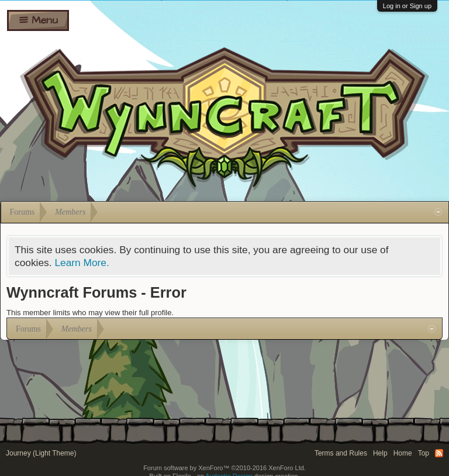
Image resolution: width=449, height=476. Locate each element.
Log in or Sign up (407, 6)
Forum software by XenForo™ (224, 468)
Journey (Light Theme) (41, 453)
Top (424, 453)
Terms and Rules (341, 453)
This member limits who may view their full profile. (90, 313)
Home (403, 453)
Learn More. (82, 263)
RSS (439, 453)
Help (380, 453)
